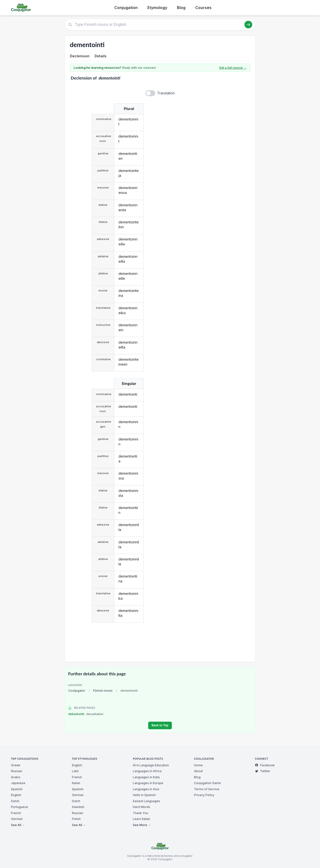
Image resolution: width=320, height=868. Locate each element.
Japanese (18, 783)
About (198, 771)
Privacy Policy (204, 795)
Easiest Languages (146, 801)
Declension (80, 56)
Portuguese (19, 807)
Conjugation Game (207, 783)
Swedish (78, 807)
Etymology (157, 8)
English (16, 795)
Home (198, 765)
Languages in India (146, 777)
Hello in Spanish (144, 795)
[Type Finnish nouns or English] (160, 25)
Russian (17, 771)
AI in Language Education (151, 765)
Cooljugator (77, 691)
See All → (18, 825)
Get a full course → (233, 68)
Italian (76, 783)
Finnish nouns (103, 691)
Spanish (17, 789)
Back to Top (160, 725)
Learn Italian (141, 819)
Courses (203, 8)
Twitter (263, 771)
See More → (142, 825)
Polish (76, 819)
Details (101, 56)
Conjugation (126, 8)
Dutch (15, 801)
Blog (181, 8)
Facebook (265, 765)
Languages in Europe (148, 783)
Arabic (16, 777)
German (17, 819)
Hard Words (141, 807)
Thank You (141, 813)
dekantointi (86, 714)
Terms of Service (207, 789)
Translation (166, 93)
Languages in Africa (147, 771)
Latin (75, 771)
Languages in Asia (146, 789)
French (16, 813)
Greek (16, 765)
